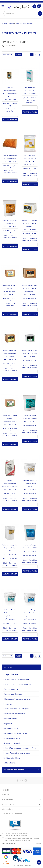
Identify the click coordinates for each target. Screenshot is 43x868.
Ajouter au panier (10, 119)
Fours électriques (10, 719)
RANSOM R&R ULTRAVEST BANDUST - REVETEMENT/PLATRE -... (10, 288)
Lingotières (8, 723)
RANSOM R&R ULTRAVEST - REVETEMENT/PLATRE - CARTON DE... (30, 223)
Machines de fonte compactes (15, 733)
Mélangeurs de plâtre (12, 738)
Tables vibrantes (10, 763)
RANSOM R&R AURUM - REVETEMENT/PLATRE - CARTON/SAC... (10, 353)
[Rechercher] (23, 14)
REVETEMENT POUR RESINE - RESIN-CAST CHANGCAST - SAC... (30, 158)
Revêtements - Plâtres (12, 758)
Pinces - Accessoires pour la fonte (17, 753)
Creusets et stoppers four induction (17, 684)
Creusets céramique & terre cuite (16, 679)
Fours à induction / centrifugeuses (17, 709)
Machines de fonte (11, 728)
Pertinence (8, 55)
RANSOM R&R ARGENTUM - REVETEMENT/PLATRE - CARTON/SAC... (30, 288)
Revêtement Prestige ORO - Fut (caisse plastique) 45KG (10, 548)
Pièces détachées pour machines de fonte (20, 748)
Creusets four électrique (13, 694)
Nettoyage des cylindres (13, 743)
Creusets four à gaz (11, 689)
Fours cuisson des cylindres (14, 714)
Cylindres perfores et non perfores (17, 699)
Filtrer (18, 55)
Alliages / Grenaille (11, 674)
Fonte (9, 667)
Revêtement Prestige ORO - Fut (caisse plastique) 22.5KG (30, 483)
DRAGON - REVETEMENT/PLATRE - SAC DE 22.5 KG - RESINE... (10, 483)
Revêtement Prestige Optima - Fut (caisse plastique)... (10, 613)
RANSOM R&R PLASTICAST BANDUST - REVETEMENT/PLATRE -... (10, 418)
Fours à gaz (8, 704)
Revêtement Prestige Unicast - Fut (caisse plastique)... (30, 613)
